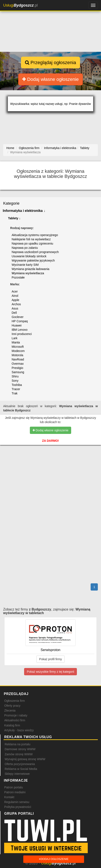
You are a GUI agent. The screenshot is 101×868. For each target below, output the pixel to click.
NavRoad (18, 359)
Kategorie (11, 203)
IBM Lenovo (20, 330)
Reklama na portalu (17, 744)
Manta (16, 342)
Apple (15, 300)
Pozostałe (18, 277)
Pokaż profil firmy (50, 659)
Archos (16, 304)
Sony (15, 381)
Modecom (18, 351)
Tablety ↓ (14, 218)
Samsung (18, 372)
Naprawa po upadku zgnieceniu (32, 243)
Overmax (18, 364)
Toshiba (17, 385)
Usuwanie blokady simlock (29, 256)
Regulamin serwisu (17, 802)
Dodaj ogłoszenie (54, 859)
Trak (15, 393)
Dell (14, 313)
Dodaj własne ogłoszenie (50, 79)
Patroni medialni (15, 792)
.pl (20, 5)
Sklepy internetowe (17, 774)
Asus (15, 308)
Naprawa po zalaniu (25, 248)
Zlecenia (10, 710)
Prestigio (17, 368)
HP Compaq (20, 321)
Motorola (17, 355)
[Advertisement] (50, 470)
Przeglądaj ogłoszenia (50, 63)
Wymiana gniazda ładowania (30, 269)
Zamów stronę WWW (19, 754)
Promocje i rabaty (16, 715)
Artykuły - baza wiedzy (19, 730)
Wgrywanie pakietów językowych (33, 260)
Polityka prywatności (18, 807)
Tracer (16, 389)
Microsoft (18, 347)
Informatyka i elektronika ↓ (24, 211)
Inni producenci (22, 334)
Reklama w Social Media (21, 769)
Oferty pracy (12, 706)
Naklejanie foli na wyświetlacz (31, 239)
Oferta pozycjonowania (20, 764)
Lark (15, 338)
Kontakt (9, 797)
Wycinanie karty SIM (25, 265)
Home (10, 148)
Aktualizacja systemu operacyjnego (35, 235)
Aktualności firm (15, 720)
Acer (15, 291)
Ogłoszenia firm (15, 701)
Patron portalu (14, 787)
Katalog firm (12, 725)
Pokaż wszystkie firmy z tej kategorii (50, 672)
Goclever (18, 317)
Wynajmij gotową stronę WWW (25, 759)
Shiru (15, 376)
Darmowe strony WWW (20, 749)
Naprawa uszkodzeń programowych (35, 252)
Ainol (15, 296)
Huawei (17, 325)
